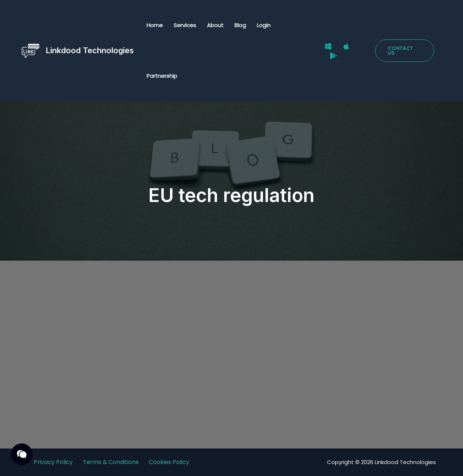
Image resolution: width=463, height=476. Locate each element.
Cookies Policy (169, 462)
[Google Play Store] (334, 56)
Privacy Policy (53, 462)
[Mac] (346, 46)
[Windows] (328, 46)
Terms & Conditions (111, 462)
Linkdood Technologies (90, 50)
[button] (405, 51)
